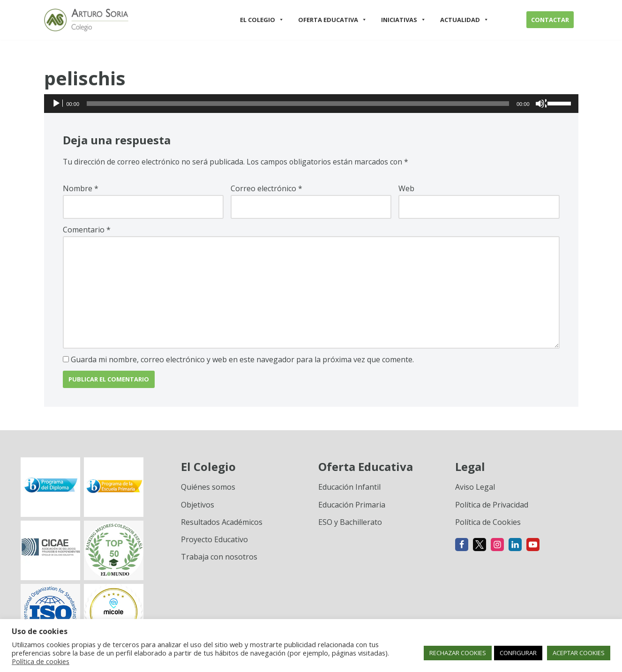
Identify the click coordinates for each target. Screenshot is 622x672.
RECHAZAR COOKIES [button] (458, 653)
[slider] (298, 104)
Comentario (87, 230)
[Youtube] (533, 546)
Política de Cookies (488, 523)
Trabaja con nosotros (219, 558)
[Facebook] (462, 546)
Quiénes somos (208, 488)
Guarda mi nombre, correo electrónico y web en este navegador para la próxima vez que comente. (242, 361)
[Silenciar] (541, 104)
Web (406, 189)
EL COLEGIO (262, 20)
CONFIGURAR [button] (518, 653)
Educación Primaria (352, 506)
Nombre (81, 189)
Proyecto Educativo (214, 541)
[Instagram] (497, 546)
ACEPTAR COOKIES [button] (579, 653)
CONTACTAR (550, 20)
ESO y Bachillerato (350, 523)
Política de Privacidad (492, 506)
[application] (311, 104)
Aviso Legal (475, 488)
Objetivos (198, 506)
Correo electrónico (266, 189)
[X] (480, 546)
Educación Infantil (349, 488)
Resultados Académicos (222, 523)
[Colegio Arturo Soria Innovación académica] (86, 20)
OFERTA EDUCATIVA (333, 20)
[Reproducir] (57, 104)
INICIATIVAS (404, 20)
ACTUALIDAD (465, 20)
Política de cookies (41, 661)
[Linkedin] (515, 546)
